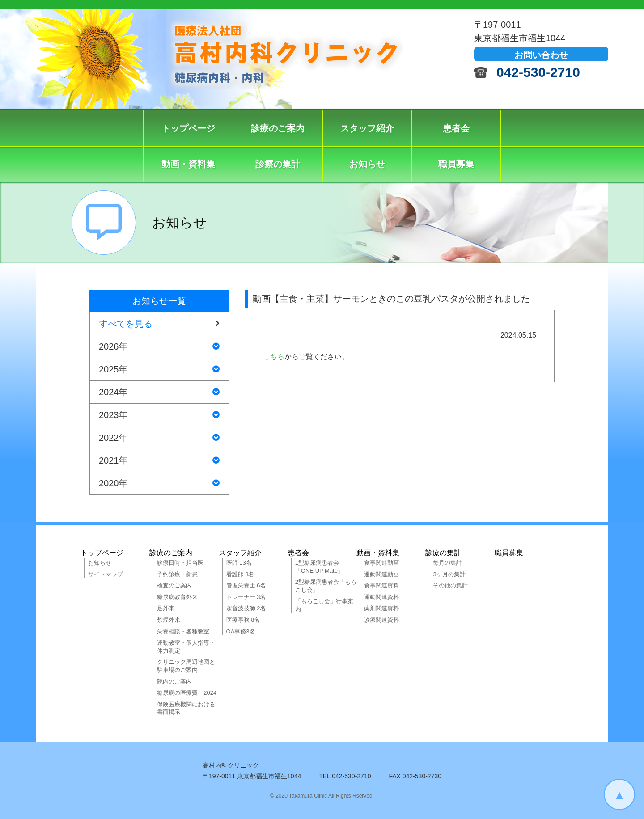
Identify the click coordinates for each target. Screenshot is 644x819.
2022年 (159, 438)
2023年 (159, 415)
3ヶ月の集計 (449, 574)
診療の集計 (278, 164)
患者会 (456, 128)
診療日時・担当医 (180, 563)
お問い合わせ (541, 55)
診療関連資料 (381, 620)
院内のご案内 (174, 682)
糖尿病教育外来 (177, 597)
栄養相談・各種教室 (183, 631)
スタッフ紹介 (367, 128)
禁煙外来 (169, 620)
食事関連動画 (381, 563)
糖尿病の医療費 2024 (187, 693)
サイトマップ (106, 574)
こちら (274, 357)
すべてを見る (159, 324)
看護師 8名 (240, 574)
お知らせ (367, 164)
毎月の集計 (447, 563)
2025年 (159, 369)
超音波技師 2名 (246, 608)
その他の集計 (450, 585)
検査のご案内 (174, 585)
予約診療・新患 (177, 574)
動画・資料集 (188, 164)
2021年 (159, 460)
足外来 (166, 608)
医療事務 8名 (243, 620)
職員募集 (456, 164)
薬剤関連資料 (381, 608)
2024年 (159, 392)
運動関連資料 (381, 597)
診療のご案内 (278, 128)
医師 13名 (239, 563)
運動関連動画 (381, 574)
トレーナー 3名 (246, 597)
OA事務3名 (241, 631)
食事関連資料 (381, 585)
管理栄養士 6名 (246, 585)
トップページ (188, 128)
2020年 (159, 483)
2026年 (159, 346)
